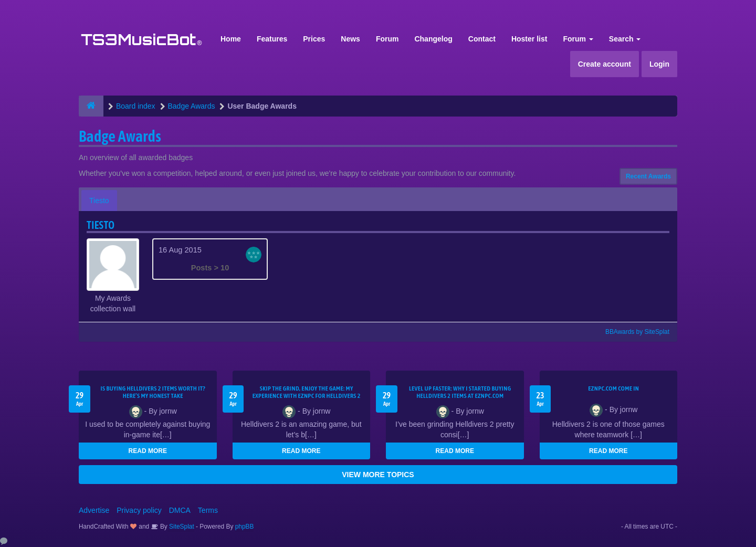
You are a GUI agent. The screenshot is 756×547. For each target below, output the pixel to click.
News (350, 39)
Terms (208, 510)
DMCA (180, 510)
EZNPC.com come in (613, 388)
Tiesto (99, 201)
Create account (605, 64)
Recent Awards (648, 176)
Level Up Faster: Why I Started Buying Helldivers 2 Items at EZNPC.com (460, 392)
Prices (314, 39)
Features (272, 39)
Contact (482, 39)
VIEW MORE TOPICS (378, 475)
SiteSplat (181, 527)
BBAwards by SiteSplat (633, 332)
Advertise (94, 510)
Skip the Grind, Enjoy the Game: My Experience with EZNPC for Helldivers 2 (307, 392)
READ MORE (148, 451)
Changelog (433, 39)
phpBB (245, 527)
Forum (387, 39)
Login (659, 64)
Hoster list (529, 39)
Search (625, 39)
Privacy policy (139, 510)
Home (231, 39)
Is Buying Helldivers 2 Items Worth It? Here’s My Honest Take (153, 392)
